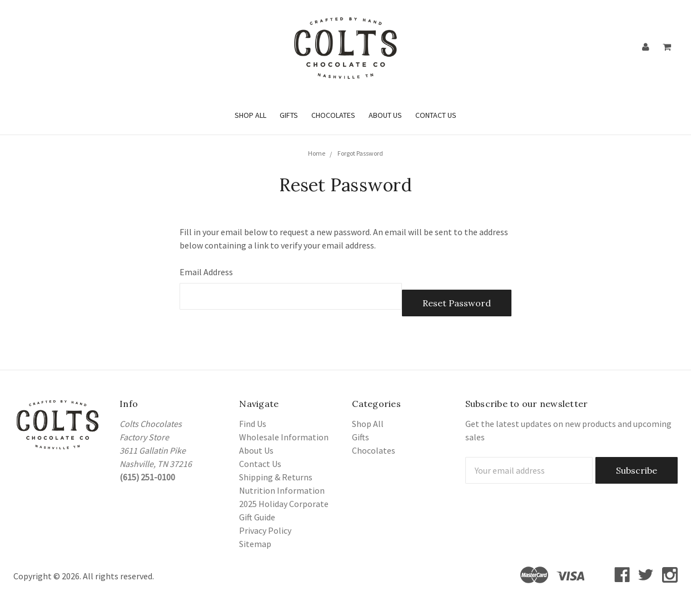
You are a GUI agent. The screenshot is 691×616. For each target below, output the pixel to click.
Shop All (250, 115)
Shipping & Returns (276, 477)
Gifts (289, 115)
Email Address (206, 272)
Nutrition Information (282, 490)
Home (317, 153)
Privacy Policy (265, 530)
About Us (385, 115)
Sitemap (255, 544)
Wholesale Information (284, 437)
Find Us (253, 424)
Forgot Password (360, 153)
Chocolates (333, 115)
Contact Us (436, 115)
